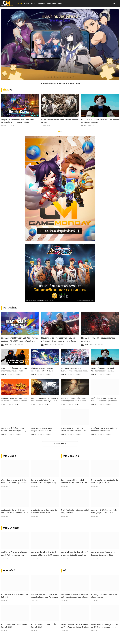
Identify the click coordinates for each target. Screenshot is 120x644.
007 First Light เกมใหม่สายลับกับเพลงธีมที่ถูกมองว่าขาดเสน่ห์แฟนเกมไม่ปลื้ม (74, 400)
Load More (60, 444)
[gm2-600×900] (60, 189)
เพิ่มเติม (60, 3)
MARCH (4, 375)
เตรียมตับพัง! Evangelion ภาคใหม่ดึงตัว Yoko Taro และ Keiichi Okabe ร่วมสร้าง (75, 626)
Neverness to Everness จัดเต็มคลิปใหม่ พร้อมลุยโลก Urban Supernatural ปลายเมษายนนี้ (58, 340)
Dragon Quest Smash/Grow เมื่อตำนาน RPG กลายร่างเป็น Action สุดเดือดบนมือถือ (18, 121)
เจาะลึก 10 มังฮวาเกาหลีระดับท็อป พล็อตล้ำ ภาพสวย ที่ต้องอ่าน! (60, 121)
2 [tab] (61, 132)
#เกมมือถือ (41, 3)
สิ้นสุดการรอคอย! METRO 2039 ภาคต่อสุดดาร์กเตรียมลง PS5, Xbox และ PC (45, 400)
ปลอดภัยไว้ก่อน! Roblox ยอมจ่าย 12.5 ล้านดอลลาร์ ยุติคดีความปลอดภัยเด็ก (100, 121)
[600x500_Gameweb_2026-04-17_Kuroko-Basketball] (60, 273)
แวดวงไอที (9, 571)
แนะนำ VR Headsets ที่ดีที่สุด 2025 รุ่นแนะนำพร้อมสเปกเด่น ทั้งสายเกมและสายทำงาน (44, 596)
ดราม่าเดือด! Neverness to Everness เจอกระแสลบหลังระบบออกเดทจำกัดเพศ (75, 370)
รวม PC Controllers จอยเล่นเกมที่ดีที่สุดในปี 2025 (14, 626)
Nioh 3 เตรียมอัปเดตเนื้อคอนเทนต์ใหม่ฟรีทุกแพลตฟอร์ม (98, 340)
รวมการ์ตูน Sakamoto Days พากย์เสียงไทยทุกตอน (104, 596)
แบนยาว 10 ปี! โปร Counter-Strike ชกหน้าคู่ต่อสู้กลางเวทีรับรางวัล (14, 370)
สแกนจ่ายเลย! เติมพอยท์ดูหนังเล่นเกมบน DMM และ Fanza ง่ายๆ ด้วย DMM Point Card (105, 626)
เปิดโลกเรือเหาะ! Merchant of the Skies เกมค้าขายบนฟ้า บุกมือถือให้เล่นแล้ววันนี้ (105, 400)
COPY (6, 345)
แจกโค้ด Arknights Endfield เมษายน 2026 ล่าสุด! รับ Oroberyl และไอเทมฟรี (45, 554)
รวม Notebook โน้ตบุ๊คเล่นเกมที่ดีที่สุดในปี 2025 (43, 626)
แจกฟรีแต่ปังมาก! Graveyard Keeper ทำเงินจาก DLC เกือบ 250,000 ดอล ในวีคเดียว (42, 430)
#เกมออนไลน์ (71, 456)
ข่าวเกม (33, 3)
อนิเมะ (67, 571)
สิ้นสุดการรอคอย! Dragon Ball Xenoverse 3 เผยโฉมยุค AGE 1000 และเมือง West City (20, 340)
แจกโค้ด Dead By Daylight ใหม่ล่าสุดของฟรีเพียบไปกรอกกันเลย (74, 554)
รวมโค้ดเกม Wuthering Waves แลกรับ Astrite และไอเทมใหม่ (14, 554)
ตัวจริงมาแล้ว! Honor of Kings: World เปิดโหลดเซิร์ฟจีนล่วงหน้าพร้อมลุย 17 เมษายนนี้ (75, 430)
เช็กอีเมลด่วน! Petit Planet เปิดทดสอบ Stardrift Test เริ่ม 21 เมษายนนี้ (43, 370)
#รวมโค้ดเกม (52, 3)
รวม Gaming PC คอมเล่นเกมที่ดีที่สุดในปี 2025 (15, 596)
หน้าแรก (19, 3)
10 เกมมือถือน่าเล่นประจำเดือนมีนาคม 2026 (60, 84)
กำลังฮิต (27, 3)
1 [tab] (59, 132)
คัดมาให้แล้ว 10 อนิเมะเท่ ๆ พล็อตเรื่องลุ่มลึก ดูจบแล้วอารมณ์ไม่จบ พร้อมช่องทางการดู (75, 596)
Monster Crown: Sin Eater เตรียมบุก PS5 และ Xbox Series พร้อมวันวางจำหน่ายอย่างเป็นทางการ (14, 400)
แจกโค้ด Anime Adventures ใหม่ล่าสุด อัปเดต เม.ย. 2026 (103, 554)
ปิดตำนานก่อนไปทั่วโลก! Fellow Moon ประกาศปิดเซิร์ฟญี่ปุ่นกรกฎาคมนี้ (15, 430)
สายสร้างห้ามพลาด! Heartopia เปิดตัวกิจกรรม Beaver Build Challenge (104, 430)
